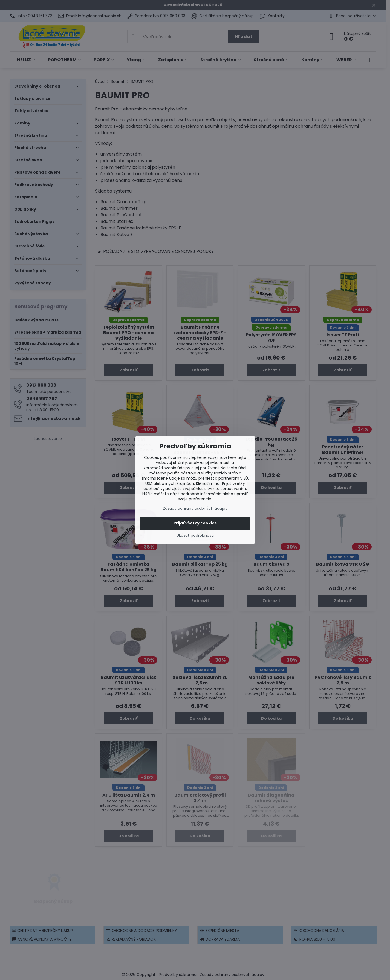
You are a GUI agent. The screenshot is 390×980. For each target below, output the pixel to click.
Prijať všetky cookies (195, 523)
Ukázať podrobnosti (195, 536)
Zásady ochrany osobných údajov (195, 508)
